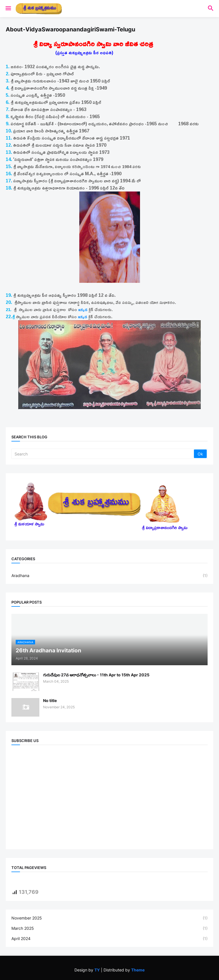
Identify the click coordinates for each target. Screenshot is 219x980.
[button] (8, 9)
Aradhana (109, 576)
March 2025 (109, 928)
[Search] (103, 454)
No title (50, 700)
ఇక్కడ (83, 309)
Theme (138, 970)
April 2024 (109, 939)
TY (97, 970)
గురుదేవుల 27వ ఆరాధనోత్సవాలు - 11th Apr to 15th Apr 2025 (96, 675)
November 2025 (109, 918)
